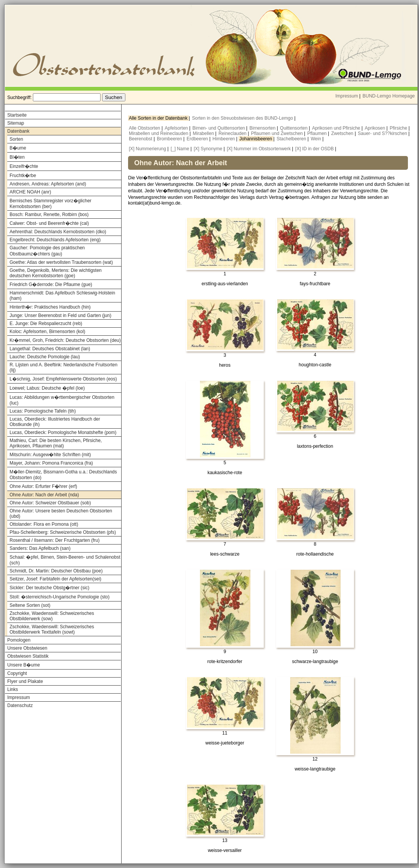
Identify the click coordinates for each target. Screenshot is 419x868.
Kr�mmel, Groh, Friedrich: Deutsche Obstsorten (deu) (65, 340)
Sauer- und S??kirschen (383, 133)
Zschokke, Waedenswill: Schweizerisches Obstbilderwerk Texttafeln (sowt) (52, 629)
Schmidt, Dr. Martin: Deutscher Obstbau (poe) (56, 571)
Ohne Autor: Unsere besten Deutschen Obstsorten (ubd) (61, 514)
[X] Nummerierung (147, 149)
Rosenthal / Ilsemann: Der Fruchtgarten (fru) (54, 540)
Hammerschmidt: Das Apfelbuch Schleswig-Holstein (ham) (62, 296)
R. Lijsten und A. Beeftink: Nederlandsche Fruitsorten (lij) (63, 367)
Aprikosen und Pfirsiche (337, 128)
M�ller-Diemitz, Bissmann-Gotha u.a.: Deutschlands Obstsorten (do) (63, 475)
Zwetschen (343, 133)
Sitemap (16, 123)
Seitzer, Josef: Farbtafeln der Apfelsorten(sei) (55, 579)
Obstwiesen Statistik (28, 656)
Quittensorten (294, 128)
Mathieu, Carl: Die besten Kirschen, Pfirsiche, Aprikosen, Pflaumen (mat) (56, 443)
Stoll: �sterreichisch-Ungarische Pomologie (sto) (59, 597)
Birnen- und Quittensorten (219, 128)
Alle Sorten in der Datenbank (159, 118)
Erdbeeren (198, 139)
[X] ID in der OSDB (314, 149)
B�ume (18, 148)
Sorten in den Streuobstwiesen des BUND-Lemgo (243, 118)
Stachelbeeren (292, 139)
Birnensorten (263, 128)
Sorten (16, 139)
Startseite (17, 115)
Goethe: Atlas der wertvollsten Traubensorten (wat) (61, 262)
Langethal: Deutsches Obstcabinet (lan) (50, 349)
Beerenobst (141, 139)
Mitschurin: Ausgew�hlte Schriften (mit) (50, 455)
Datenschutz (20, 705)
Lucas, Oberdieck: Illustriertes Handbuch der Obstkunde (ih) (55, 422)
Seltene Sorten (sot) (30, 605)
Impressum (347, 96)
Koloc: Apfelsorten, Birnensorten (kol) (47, 332)
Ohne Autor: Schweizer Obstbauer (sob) (50, 503)
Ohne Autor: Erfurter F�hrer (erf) (43, 486)
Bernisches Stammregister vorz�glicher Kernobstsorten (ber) (50, 204)
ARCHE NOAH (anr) (30, 192)
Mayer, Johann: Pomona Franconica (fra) (51, 463)
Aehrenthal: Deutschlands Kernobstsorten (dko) (58, 232)
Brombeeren (170, 139)
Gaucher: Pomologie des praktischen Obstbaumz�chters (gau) (47, 251)
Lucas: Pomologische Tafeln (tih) (43, 411)
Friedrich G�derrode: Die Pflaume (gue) (51, 284)
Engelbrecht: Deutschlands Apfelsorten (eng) (55, 240)
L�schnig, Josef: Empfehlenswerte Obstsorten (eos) (63, 379)
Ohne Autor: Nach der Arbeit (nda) (44, 495)
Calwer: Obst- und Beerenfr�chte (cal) (49, 223)
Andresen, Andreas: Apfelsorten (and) (48, 184)
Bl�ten (17, 157)
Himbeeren (224, 139)
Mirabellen (204, 133)
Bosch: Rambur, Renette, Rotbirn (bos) (49, 215)
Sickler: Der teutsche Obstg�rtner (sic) (50, 588)
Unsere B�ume (24, 665)
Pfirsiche (399, 128)
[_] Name (180, 149)
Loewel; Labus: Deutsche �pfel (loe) (47, 388)
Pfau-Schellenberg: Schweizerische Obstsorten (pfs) (63, 532)
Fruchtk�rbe (23, 176)
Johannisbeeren (256, 139)
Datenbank (18, 131)
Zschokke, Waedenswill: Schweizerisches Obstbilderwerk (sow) (52, 616)
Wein (317, 139)
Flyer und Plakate (25, 681)
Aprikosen (376, 128)
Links (13, 689)
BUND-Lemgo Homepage (389, 96)
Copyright (17, 673)
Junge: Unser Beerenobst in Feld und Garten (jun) (60, 315)
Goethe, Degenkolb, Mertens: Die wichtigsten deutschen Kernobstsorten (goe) (56, 273)
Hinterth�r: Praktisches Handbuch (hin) (50, 307)
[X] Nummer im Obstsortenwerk (259, 149)
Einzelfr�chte (24, 166)
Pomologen (19, 640)
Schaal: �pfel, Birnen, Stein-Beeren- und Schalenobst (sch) (65, 560)
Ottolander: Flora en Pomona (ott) (44, 524)
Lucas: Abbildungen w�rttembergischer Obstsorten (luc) (62, 400)
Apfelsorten (177, 128)
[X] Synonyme (208, 149)
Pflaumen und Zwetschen (278, 133)
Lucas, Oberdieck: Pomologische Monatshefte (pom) (63, 432)
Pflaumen (318, 133)
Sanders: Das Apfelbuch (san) (40, 548)
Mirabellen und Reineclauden (159, 133)
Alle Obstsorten (145, 128)
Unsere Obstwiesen (27, 648)
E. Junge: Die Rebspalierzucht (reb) (46, 323)
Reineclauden (233, 133)
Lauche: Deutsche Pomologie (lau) (45, 357)
